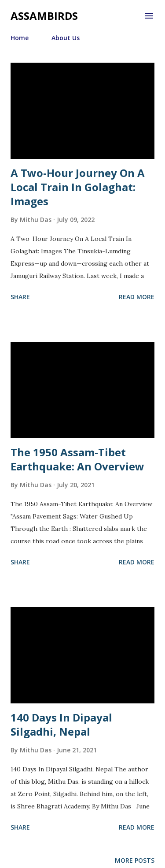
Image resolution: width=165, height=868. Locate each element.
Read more (137, 297)
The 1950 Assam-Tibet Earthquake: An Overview (77, 459)
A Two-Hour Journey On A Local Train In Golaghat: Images (78, 187)
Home (20, 38)
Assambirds (44, 16)
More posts (135, 860)
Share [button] (20, 297)
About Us (66, 38)
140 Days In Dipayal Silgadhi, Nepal (61, 724)
